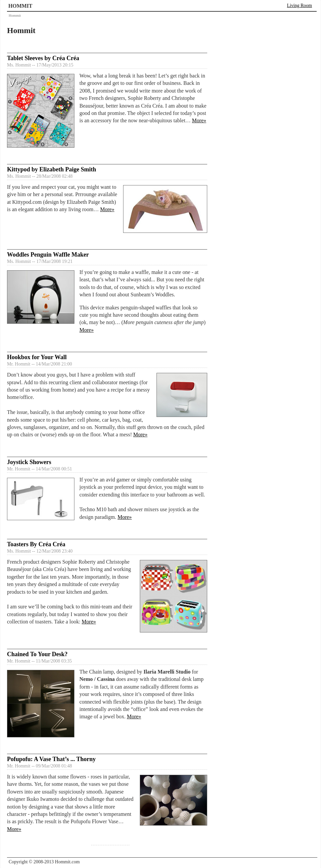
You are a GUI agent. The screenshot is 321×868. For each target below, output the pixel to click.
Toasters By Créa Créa (36, 544)
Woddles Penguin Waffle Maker (48, 255)
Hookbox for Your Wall (37, 357)
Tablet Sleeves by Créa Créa (43, 58)
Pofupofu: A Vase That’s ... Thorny (51, 759)
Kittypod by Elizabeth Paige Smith (52, 169)
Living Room (299, 6)
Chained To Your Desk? (37, 654)
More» (199, 120)
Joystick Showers (29, 462)
